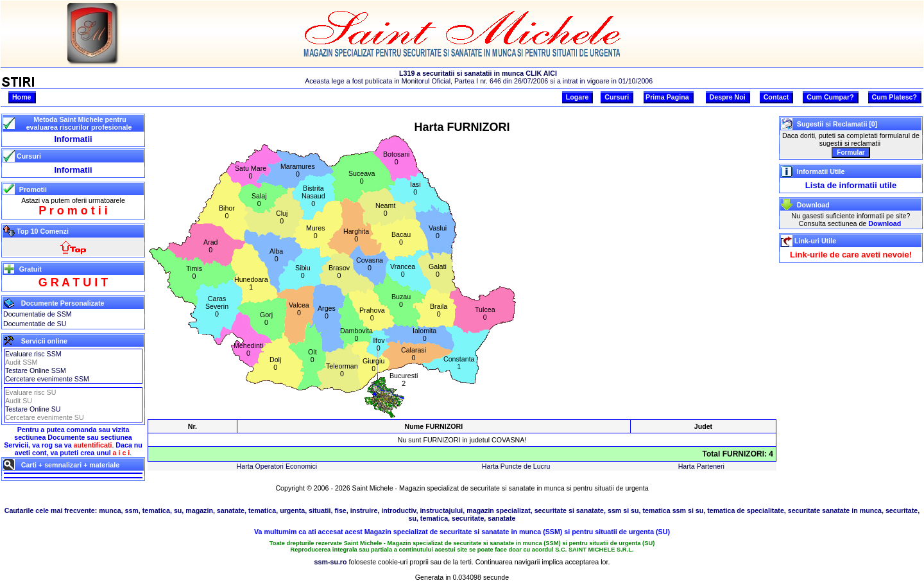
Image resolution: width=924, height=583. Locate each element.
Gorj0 (266, 318)
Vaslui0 (438, 232)
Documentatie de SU (35, 324)
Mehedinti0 (248, 349)
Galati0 (438, 270)
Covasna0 (370, 264)
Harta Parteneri (701, 466)
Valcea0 (299, 309)
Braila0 (439, 310)
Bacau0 (401, 238)
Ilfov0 (379, 344)
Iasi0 (415, 188)
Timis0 (194, 272)
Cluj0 (282, 217)
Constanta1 (459, 363)
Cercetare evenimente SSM (47, 379)
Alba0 (276, 255)
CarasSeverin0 (217, 306)
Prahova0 (372, 314)
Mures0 (316, 232)
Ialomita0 (424, 335)
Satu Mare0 (251, 172)
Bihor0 (227, 212)
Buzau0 (401, 300)
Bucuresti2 (404, 379)
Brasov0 (339, 272)
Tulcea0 (485, 313)
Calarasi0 (414, 354)
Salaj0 (259, 200)
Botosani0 (396, 158)
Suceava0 (362, 177)
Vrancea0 (403, 270)
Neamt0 (385, 209)
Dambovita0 (356, 335)
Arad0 (211, 246)
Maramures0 (298, 170)
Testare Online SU (33, 409)
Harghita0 (356, 235)
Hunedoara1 (251, 283)
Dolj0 (275, 363)
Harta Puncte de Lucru (516, 466)
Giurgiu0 (373, 365)
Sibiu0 (303, 272)
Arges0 (327, 312)
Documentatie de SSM (38, 314)
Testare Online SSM (36, 370)
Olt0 (312, 356)
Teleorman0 (342, 370)
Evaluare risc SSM (33, 354)
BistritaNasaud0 (313, 196)
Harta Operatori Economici (277, 466)
